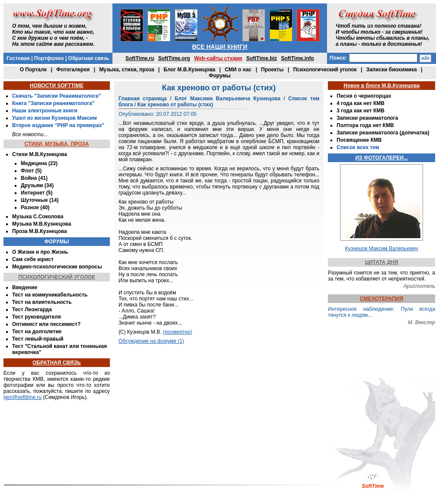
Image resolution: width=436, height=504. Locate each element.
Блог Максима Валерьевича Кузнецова (228, 99)
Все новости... (30, 134)
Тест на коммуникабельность (50, 295)
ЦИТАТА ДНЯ (381, 262)
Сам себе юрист (33, 259)
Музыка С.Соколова (38, 217)
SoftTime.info (298, 58)
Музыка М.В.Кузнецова (42, 224)
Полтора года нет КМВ (365, 125)
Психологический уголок (325, 70)
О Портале (33, 70)
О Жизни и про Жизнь (40, 252)
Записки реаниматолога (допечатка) (383, 133)
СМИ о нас (238, 70)
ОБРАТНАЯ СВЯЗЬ (56, 363)
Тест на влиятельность (42, 302)
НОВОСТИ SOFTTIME (57, 86)
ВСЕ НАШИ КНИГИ (220, 47)
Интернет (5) (37, 193)
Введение (25, 287)
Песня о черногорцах (364, 96)
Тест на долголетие (37, 332)
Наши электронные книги (45, 111)
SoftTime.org (174, 58)
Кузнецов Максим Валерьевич (382, 249)
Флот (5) (31, 171)
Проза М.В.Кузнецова (40, 231)
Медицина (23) (39, 163)
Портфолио (49, 58)
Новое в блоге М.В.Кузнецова (381, 86)
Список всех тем (358, 147)
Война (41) (34, 178)
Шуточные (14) (40, 200)
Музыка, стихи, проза (127, 70)
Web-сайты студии (218, 58)
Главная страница (143, 99)
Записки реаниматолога (367, 118)
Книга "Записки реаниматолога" (53, 103)
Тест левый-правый (38, 339)
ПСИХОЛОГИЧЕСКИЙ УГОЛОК (56, 277)
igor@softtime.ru (22, 397)
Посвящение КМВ (359, 140)
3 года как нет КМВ (361, 111)
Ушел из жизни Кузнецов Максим (54, 118)
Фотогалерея (73, 70)
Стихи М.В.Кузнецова (40, 154)
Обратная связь (89, 58)
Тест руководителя (37, 317)
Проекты (272, 70)
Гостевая (18, 58)
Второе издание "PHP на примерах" (58, 125)
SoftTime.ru (140, 58)
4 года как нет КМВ (361, 103)
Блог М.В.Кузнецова (189, 70)
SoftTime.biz (261, 58)
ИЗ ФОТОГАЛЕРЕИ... (381, 158)
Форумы (220, 76)
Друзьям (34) (37, 185)
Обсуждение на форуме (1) (151, 341)
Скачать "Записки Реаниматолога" (56, 96)
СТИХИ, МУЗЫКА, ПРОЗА (56, 144)
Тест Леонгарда (32, 309)
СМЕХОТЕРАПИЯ (381, 299)
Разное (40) (35, 207)
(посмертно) (178, 332)
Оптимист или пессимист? (46, 324)
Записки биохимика (392, 70)
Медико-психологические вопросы (57, 267)
